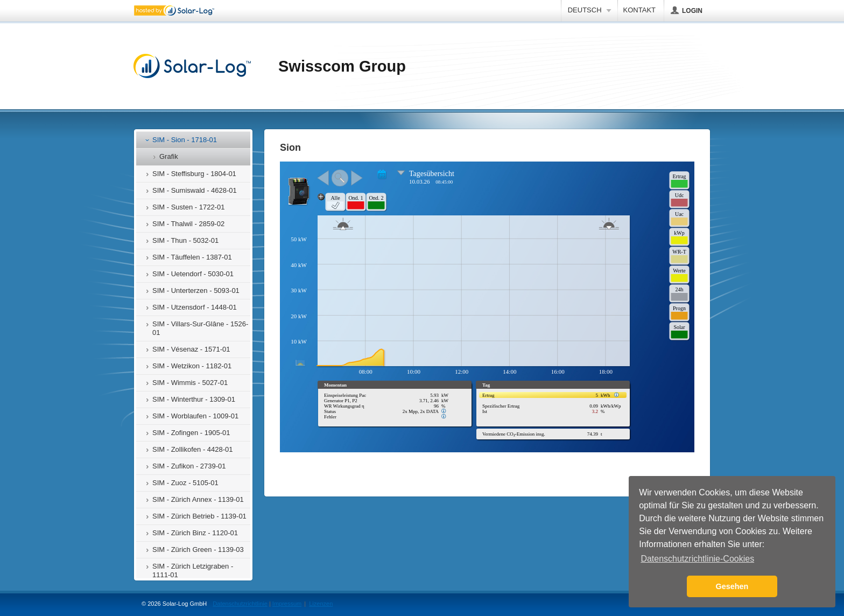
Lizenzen (321, 604)
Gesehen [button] (732, 586)
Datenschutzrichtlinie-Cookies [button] (697, 559)
